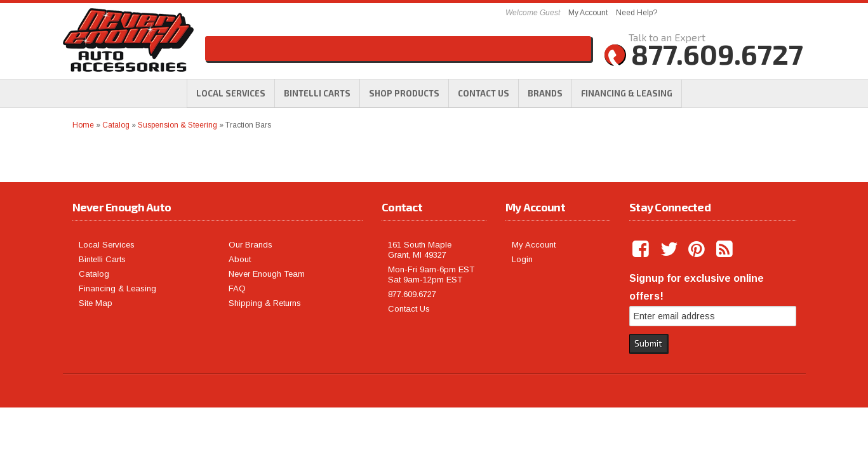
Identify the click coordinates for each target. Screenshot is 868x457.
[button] (404, 93)
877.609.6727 (412, 294)
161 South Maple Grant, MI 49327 (420, 250)
